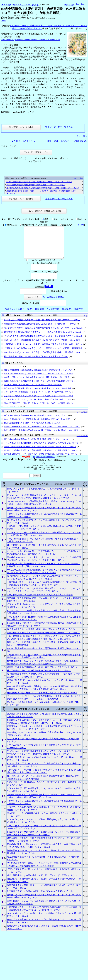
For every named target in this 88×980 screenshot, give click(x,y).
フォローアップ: (9, 146)
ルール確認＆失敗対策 (53, 303)
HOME (49, 141)
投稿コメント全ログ (15, 315)
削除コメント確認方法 (72, 315)
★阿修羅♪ (6, 5)
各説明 (81, 225)
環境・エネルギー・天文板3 (26, 5)
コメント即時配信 (35, 315)
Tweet (4, 21)
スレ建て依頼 (53, 315)
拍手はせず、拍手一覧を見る (59, 127)
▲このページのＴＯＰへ (23, 141)
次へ (77, 4)
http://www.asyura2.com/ (44, 463)
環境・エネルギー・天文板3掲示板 (71, 141)
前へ (83, 4)
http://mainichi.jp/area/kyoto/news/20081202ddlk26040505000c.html (30, 40)
